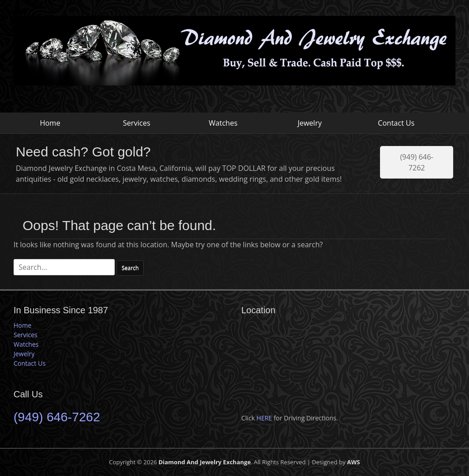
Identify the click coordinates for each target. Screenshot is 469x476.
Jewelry (310, 123)
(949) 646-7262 (417, 162)
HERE (265, 418)
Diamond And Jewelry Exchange (205, 462)
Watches (223, 123)
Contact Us (396, 123)
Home (50, 123)
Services (137, 123)
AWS (354, 462)
